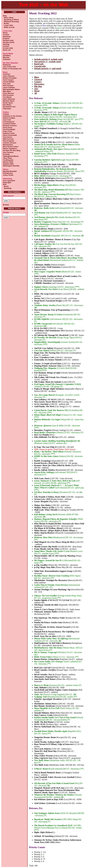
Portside (6, 154)
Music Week (8, 18)
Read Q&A (7, 182)
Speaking (7, 188)
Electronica (39, 84)
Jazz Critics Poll (9, 67)
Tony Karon (8, 137)
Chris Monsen (8, 93)
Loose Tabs (8, 25)
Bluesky (6, 57)
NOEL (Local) (9, 27)
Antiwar (6, 114)
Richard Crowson (10, 126)
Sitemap (6, 44)
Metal (37, 91)
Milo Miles (7, 91)
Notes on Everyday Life (12, 69)
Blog (5, 16)
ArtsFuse (7, 74)
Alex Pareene (8, 152)
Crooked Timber (9, 124)
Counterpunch (9, 122)
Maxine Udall (8, 162)
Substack (7, 59)
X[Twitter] (7, 55)
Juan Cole (7, 120)
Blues (37, 77)
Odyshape (7, 109)
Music (5, 33)
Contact (6, 46)
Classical (38, 79)
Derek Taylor (8, 103)
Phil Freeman (8, 86)
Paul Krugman (9, 141)
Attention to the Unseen (12, 116)
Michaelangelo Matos (11, 89)
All (35, 93)
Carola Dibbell (9, 82)
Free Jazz (7, 84)
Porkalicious (8, 173)
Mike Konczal (8, 139)
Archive (6, 35)
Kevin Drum (8, 127)
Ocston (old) (8, 48)
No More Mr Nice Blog (12, 150)
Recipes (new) (9, 42)
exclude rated (57, 59)
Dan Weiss (7, 105)
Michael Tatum (9, 101)
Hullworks (7, 65)
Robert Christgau (10, 78)
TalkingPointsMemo (11, 156)
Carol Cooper (8, 80)
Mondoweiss (8, 145)
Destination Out (9, 107)
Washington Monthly (11, 166)
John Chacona (9, 76)
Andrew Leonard (10, 143)
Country (38, 82)
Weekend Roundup (11, 22)
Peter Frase (8, 131)
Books (6, 23)
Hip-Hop (38, 86)
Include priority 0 (42, 59)
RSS (5, 184)
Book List (7, 50)
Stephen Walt (8, 164)
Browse (6, 205)
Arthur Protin (8, 175)
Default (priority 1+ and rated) (48, 68)
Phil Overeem (8, 95)
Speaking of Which (11, 20)
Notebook (7, 37)
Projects (6, 38)
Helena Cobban (9, 118)
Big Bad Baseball (10, 171)
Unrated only (40, 66)
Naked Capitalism (10, 149)
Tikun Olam (8, 158)
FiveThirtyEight (9, 129)
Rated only (39, 64)
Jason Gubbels (9, 88)
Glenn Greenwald (10, 135)
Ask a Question (9, 181)
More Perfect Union (11, 147)
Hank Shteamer (9, 99)
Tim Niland (7, 97)
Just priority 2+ (41, 62)
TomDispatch (8, 160)
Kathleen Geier (9, 133)
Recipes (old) (8, 40)
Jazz (36, 89)
